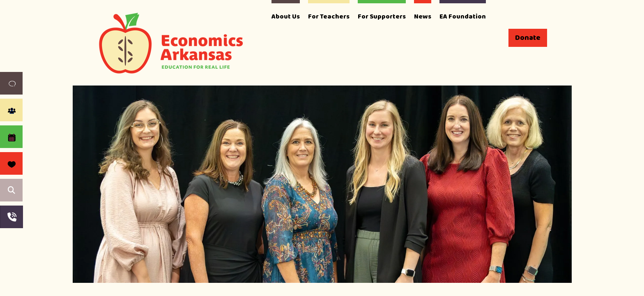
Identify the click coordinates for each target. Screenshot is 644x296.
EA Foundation (463, 17)
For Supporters (382, 17)
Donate (528, 38)
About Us (286, 17)
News (423, 17)
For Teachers (329, 17)
